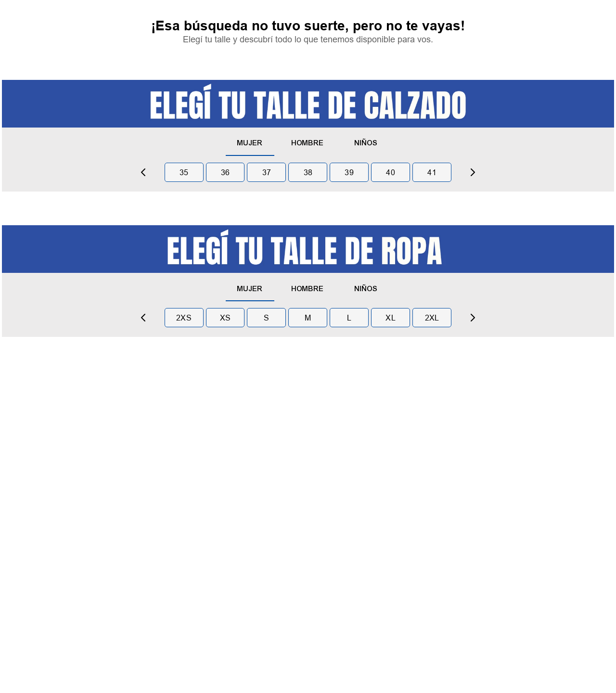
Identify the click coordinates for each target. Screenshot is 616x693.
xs (225, 318)
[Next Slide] (473, 172)
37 (267, 172)
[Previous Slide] (143, 172)
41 (432, 172)
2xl (432, 318)
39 (349, 172)
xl (391, 318)
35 (184, 172)
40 (391, 172)
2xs (184, 318)
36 (225, 172)
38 (308, 172)
